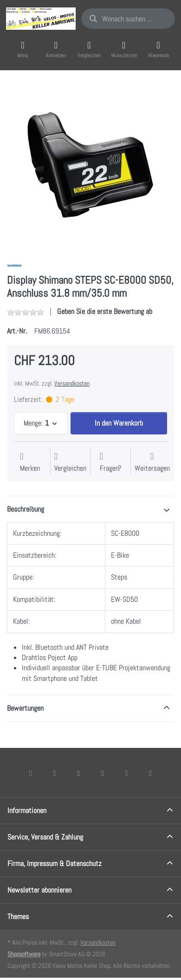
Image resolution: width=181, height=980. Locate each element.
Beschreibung (26, 509)
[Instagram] (78, 773)
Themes (18, 917)
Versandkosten (72, 383)
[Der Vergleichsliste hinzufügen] (70, 463)
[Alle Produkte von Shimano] (14, 265)
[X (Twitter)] (55, 773)
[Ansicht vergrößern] (90, 165)
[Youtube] (127, 773)
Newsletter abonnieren (39, 890)
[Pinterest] (150, 773)
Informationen (27, 810)
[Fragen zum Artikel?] (110, 463)
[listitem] (90, 165)
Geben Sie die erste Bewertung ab (105, 311)
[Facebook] (31, 773)
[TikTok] (103, 773)
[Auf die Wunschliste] (30, 463)
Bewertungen (25, 708)
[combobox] (128, 19)
